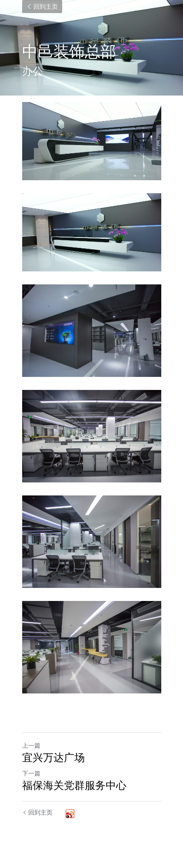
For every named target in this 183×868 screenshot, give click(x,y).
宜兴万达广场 (53, 757)
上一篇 (31, 745)
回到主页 (42, 7)
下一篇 (31, 773)
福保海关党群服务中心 (74, 785)
